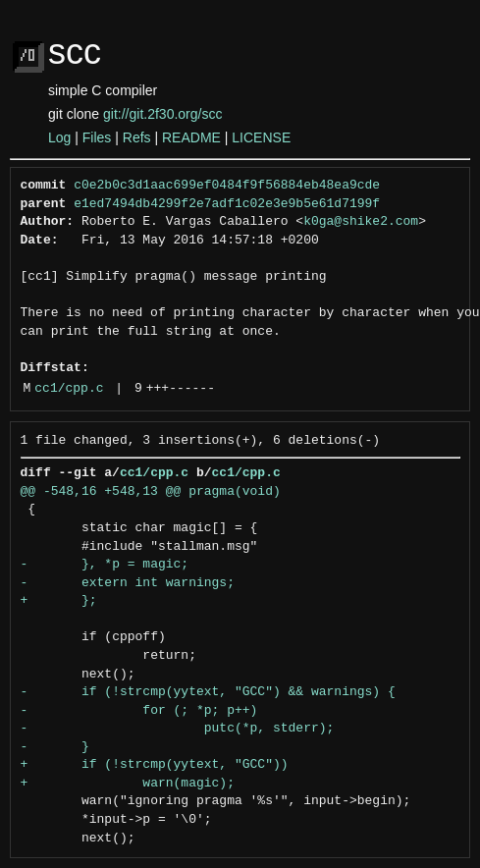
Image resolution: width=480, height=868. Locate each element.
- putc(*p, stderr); (178, 729)
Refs (137, 137)
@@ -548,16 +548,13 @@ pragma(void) (151, 492)
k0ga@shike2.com (361, 222)
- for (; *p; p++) (139, 711)
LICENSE (261, 137)
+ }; (59, 601)
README (191, 137)
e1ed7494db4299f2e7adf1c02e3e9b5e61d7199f (227, 204)
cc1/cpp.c (69, 389)
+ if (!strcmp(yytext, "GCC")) (155, 765)
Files (97, 137)
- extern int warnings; (128, 583)
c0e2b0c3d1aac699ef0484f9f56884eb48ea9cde (227, 186)
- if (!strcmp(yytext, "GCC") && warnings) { (208, 692)
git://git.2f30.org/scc (162, 114)
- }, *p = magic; (105, 565)
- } (55, 747)
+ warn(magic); (128, 784)
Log (59, 137)
